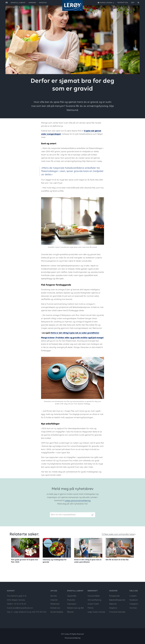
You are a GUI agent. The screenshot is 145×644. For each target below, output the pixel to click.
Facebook (134, 600)
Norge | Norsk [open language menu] (106, 3)
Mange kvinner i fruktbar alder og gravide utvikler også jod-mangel (72, 338)
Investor (43, 3)
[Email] (70, 515)
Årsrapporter (114, 596)
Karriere (32, 3)
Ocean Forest (93, 604)
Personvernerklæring (73, 638)
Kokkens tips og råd (75, 608)
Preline (90, 608)
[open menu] (7, 3)
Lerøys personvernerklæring (78, 501)
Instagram (134, 604)
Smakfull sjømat (12, 7)
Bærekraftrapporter (117, 600)
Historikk (54, 600)
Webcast (113, 604)
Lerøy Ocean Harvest (96, 612)
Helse (23, 7)
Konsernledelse (57, 612)
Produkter (71, 600)
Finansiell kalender (117, 612)
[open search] (135, 3)
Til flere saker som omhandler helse (118, 534)
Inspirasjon (72, 604)
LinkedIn (133, 596)
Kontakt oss (123, 3)
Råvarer (70, 612)
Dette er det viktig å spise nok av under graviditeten (75, 333)
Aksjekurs (113, 608)
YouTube (133, 608)
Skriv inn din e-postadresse (62, 511)
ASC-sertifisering (94, 600)
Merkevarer (55, 604)
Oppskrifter (72, 596)
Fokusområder (94, 596)
